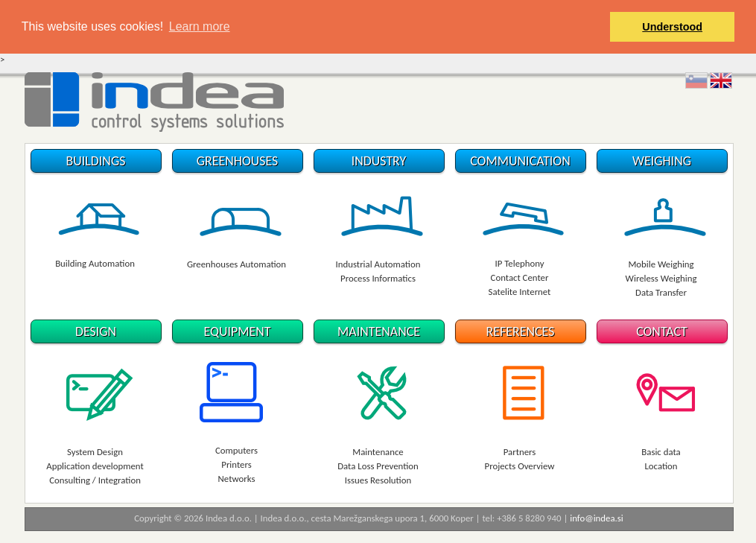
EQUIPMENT (237, 331)
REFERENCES (521, 331)
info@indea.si (596, 517)
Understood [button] (672, 27)
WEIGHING (662, 160)
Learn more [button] (200, 26)
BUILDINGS (96, 160)
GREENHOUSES (238, 160)
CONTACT (662, 331)
